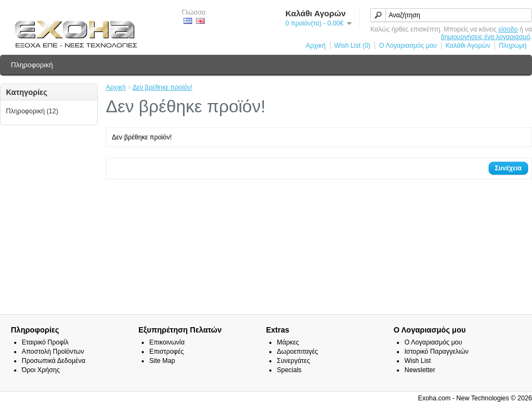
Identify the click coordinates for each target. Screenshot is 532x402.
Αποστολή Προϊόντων (53, 352)
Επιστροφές (167, 352)
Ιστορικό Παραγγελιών (436, 352)
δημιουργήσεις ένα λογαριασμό (486, 37)
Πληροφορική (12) (32, 111)
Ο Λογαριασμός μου (408, 46)
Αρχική (315, 46)
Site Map (162, 361)
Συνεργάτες (293, 361)
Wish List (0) (353, 46)
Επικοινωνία (167, 342)
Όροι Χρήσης (41, 370)
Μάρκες (288, 342)
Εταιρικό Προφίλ (45, 342)
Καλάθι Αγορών (468, 46)
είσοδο (508, 29)
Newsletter (420, 370)
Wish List (418, 361)
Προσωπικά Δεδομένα (53, 361)
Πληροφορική (32, 65)
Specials (289, 370)
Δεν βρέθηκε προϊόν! (162, 87)
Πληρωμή (513, 46)
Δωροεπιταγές (297, 352)
